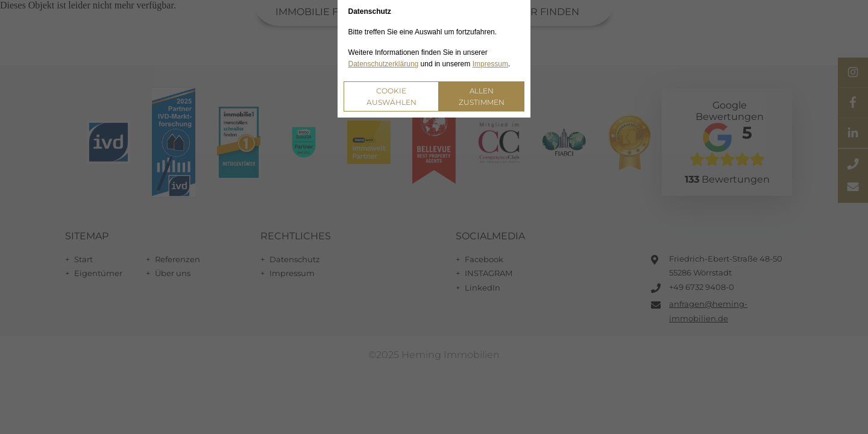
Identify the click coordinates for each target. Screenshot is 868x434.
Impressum (490, 64)
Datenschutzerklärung (384, 64)
